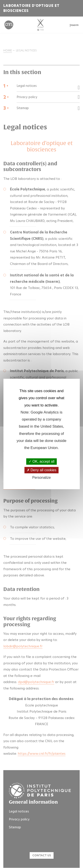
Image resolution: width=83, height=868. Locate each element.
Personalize (42, 478)
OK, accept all (41, 461)
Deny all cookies (42, 470)
